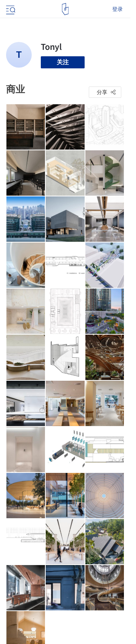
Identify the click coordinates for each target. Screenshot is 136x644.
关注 (63, 62)
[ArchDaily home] (65, 9)
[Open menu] (10, 9)
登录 (117, 9)
